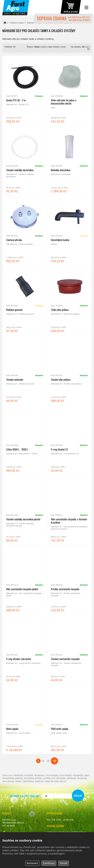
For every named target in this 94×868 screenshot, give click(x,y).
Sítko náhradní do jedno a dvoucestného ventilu (69, 91)
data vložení (54, 47)
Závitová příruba (25, 230)
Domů (5, 23)
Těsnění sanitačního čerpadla (69, 649)
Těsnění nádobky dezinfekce (25, 160)
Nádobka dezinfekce (69, 160)
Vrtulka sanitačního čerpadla (69, 579)
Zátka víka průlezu (69, 300)
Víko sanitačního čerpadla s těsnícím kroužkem (69, 510)
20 (83, 47)
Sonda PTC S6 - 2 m (25, 91)
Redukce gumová (25, 300)
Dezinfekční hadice (69, 230)
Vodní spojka (25, 719)
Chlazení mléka (17, 23)
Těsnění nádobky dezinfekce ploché (25, 510)
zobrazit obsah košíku (71, 8)
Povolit (64, 863)
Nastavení (32, 863)
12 (87, 47)
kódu (37, 47)
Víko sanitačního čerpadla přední (25, 579)
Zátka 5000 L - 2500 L (25, 440)
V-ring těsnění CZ (69, 440)
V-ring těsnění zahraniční (25, 649)
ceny (63, 47)
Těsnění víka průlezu (69, 370)
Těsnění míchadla (25, 370)
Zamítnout (49, 863)
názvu (44, 47)
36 (88, 49)
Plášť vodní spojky (69, 719)
